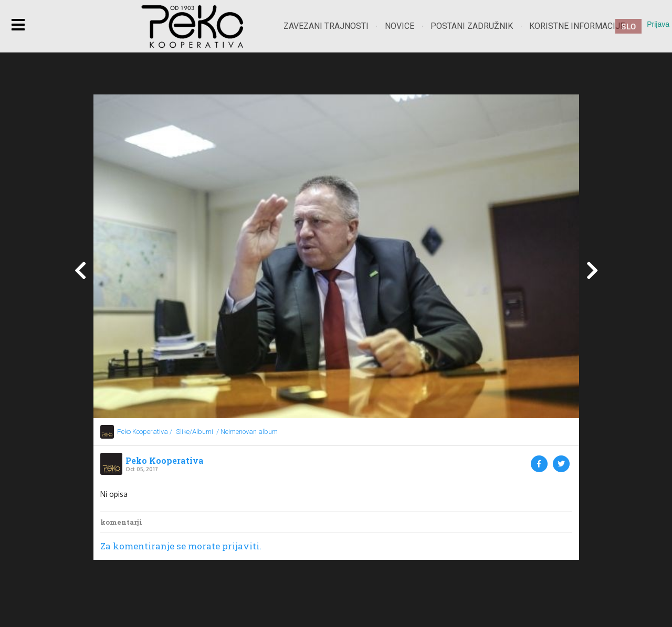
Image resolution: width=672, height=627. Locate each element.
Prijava (658, 24)
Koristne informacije (577, 26)
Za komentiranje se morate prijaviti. (181, 546)
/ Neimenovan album (247, 432)
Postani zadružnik (472, 26)
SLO (628, 26)
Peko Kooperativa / (145, 432)
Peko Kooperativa (165, 461)
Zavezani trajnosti (326, 26)
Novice (400, 26)
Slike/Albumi (195, 432)
